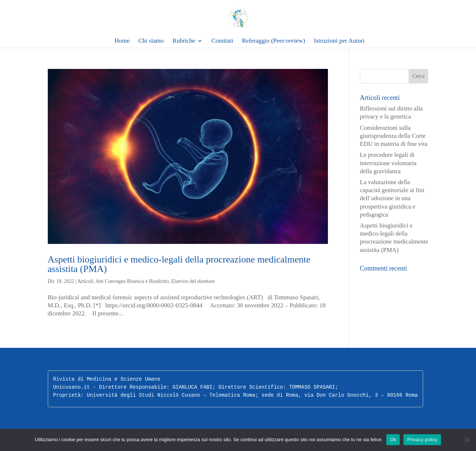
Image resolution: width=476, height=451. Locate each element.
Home (122, 41)
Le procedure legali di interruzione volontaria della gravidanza (388, 163)
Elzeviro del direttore (193, 281)
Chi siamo (151, 41)
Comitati (222, 41)
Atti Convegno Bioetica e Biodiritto (132, 281)
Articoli (85, 281)
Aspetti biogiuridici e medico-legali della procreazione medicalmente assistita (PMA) (179, 264)
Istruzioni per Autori (339, 41)
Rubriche (184, 41)
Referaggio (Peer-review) (273, 41)
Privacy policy (422, 440)
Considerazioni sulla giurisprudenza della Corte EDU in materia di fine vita (394, 136)
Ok (393, 440)
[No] (467, 440)
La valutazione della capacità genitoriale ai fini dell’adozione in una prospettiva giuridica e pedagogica (392, 198)
